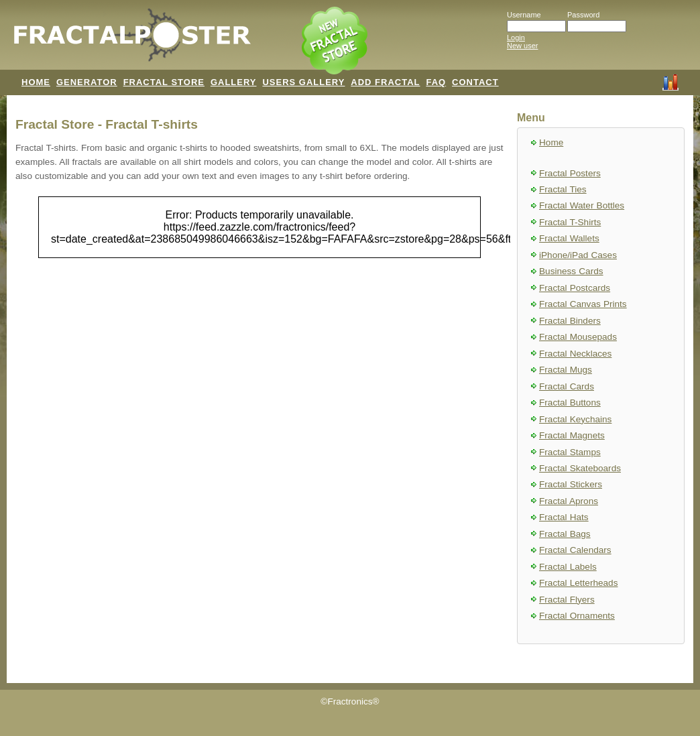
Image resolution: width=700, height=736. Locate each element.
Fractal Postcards (575, 288)
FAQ (436, 82)
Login (516, 38)
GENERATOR (87, 82)
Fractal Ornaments (577, 616)
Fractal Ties (563, 189)
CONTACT (475, 82)
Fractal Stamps (570, 452)
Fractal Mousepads (578, 337)
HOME (36, 82)
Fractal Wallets (569, 238)
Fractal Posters (570, 173)
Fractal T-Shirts (570, 222)
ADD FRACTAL (385, 82)
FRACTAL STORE (164, 82)
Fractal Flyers (567, 600)
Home (551, 142)
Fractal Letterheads (578, 583)
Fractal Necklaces (575, 354)
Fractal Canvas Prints (583, 304)
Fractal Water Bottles (582, 205)
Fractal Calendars (575, 550)
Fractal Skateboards (580, 468)
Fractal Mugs (566, 370)
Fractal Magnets (572, 435)
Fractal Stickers (571, 484)
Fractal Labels (568, 567)
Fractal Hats (564, 517)
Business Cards (571, 271)
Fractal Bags (565, 534)
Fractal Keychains (575, 419)
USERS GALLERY (303, 82)
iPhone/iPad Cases (578, 255)
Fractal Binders (570, 321)
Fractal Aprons (569, 501)
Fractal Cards (567, 386)
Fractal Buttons (570, 403)
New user (522, 46)
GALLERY (234, 82)
